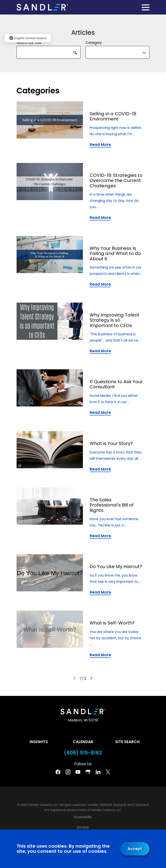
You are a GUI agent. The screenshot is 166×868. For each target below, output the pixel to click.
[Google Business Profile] (88, 772)
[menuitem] (83, 817)
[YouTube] (78, 772)
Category (94, 43)
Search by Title (29, 43)
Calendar (83, 742)
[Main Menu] (146, 7)
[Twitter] (108, 772)
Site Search (127, 742)
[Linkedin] (98, 772)
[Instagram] (68, 772)
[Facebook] (58, 772)
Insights (39, 742)
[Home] (42, 7)
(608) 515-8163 (83, 753)
